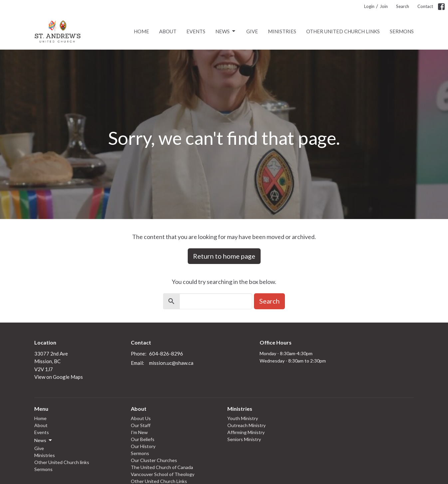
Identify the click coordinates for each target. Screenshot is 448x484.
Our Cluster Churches (154, 460)
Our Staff (141, 425)
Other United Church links (343, 31)
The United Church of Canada (162, 467)
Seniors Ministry (244, 439)
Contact (425, 6)
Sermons (402, 31)
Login (369, 6)
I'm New (139, 432)
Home (141, 31)
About (168, 31)
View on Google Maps (59, 377)
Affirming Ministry (246, 432)
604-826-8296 (166, 354)
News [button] (44, 440)
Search (403, 6)
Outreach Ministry (246, 425)
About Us (141, 418)
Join (384, 6)
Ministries (282, 31)
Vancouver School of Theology (163, 474)
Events (196, 31)
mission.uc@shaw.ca (171, 363)
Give (252, 31)
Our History (143, 446)
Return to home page (224, 256)
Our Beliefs (143, 439)
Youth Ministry (243, 418)
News (226, 31)
